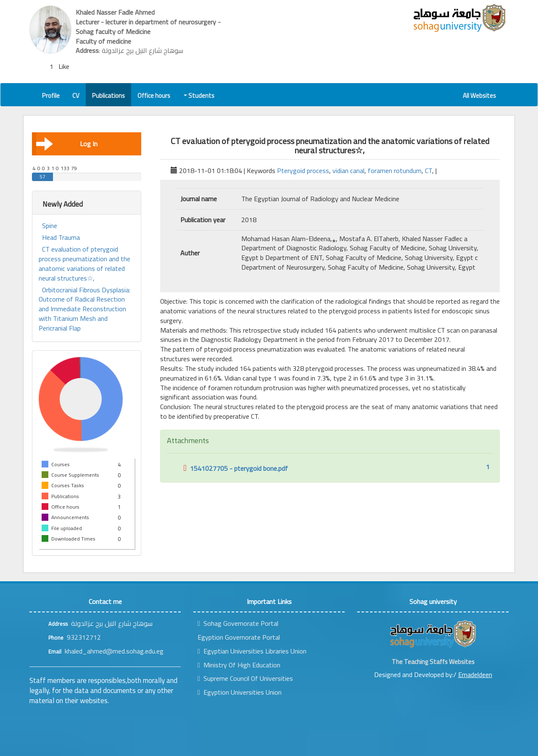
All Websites (479, 96)
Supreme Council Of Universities (245, 678)
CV (76, 96)
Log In (67, 144)
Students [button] (200, 96)
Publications (108, 96)
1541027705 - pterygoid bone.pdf (236, 468)
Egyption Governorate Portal (239, 637)
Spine (50, 226)
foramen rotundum (395, 171)
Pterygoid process (303, 171)
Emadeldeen (475, 675)
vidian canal (348, 171)
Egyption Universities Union (240, 692)
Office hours (154, 96)
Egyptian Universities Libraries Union (252, 651)
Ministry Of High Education (239, 665)
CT (429, 171)
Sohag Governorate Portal (238, 623)
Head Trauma (61, 238)
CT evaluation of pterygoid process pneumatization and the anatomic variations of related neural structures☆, (84, 264)
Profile (51, 96)
